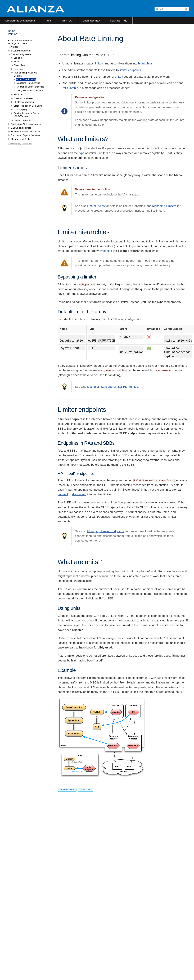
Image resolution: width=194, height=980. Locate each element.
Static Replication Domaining (28, 106)
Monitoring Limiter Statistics (30, 87)
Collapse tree (14, 144)
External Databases (23, 98)
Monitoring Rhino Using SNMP (26, 132)
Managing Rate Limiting (28, 83)
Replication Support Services (25, 135)
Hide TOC (67, 21)
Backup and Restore (21, 128)
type (82, 153)
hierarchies (145, 64)
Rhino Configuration (21, 54)
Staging (17, 62)
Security (18, 95)
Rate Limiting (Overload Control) (26, 74)
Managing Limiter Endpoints (105, 531)
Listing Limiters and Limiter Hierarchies (113, 387)
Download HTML (119, 21)
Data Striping (20, 109)
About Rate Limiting (26, 79)
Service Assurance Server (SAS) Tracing (27, 115)
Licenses (18, 69)
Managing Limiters (164, 206)
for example (71, 88)
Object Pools (20, 65)
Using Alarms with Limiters (30, 90)
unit (98, 502)
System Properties (23, 120)
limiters (99, 64)
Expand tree (27, 144)
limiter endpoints (130, 70)
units (118, 77)
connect (63, 494)
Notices (15, 47)
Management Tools (20, 139)
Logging (18, 58)
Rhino (48, 21)
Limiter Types (96, 206)
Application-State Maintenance (26, 124)
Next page (86, 790)
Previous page (67, 790)
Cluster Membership (24, 102)
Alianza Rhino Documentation (20, 21)
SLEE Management (21, 51)
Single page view (91, 21)
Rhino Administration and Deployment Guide (21, 42)
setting (108, 251)
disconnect (79, 494)
